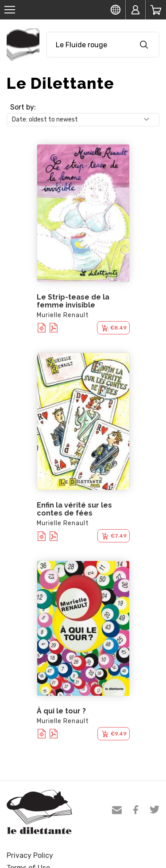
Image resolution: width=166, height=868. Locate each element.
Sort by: (23, 107)
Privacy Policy (30, 855)
